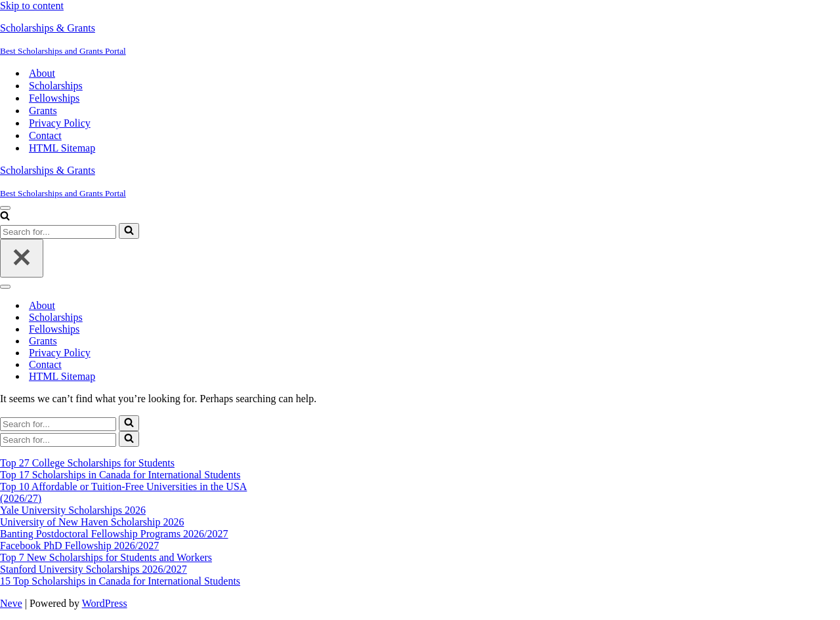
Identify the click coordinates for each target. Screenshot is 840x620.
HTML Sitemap (62, 148)
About (42, 73)
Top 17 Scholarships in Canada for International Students (120, 475)
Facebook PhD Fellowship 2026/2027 (79, 546)
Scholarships (56, 86)
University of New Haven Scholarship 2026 (92, 522)
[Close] (22, 258)
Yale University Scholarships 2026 (73, 510)
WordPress (105, 603)
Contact (45, 135)
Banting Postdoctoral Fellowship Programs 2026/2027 (114, 534)
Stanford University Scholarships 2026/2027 (94, 569)
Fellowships (54, 98)
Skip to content (32, 6)
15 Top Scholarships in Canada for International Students (120, 581)
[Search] (5, 217)
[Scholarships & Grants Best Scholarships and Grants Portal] (420, 39)
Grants (43, 111)
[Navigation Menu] (5, 208)
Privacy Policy (60, 123)
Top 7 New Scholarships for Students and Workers (106, 557)
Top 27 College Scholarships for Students (87, 463)
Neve (11, 603)
